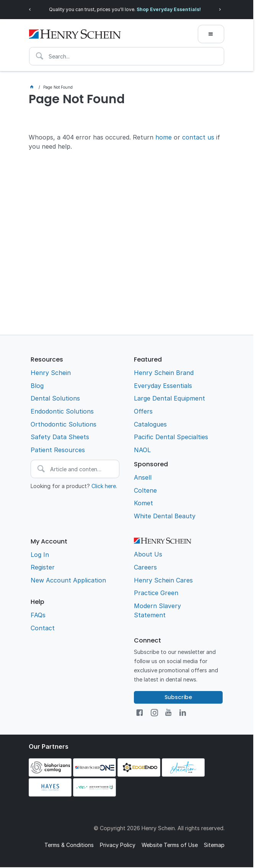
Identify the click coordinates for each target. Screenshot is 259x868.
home (164, 137)
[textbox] (127, 56)
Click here (104, 486)
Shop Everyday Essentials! (169, 9)
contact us (198, 137)
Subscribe (178, 697)
